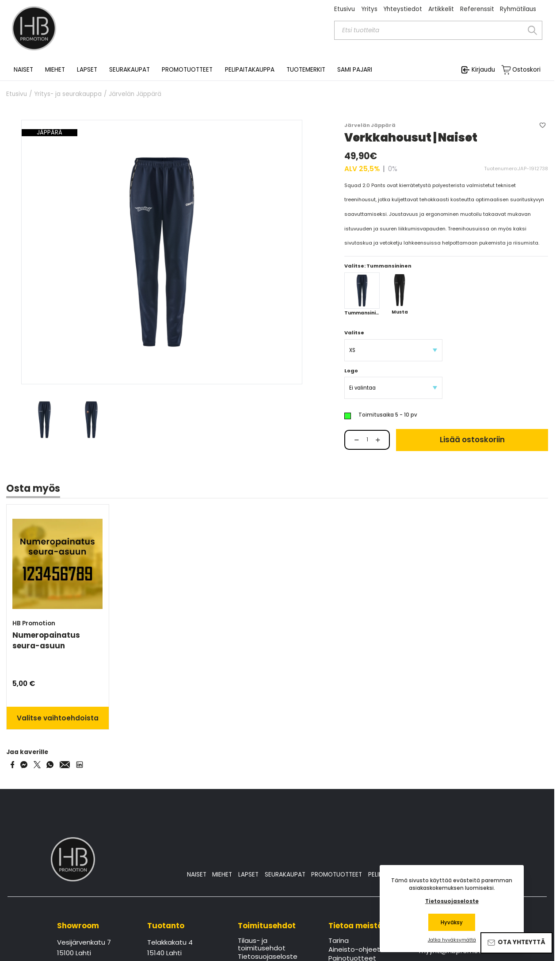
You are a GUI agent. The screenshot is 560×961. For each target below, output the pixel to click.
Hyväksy (452, 923)
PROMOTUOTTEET (337, 875)
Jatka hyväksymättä (452, 940)
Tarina (339, 941)
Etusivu (345, 9)
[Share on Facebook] (13, 765)
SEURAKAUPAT (130, 70)
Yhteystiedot (403, 9)
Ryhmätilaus (518, 9)
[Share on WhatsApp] (50, 765)
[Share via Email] (65, 765)
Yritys (369, 9)
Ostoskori (526, 70)
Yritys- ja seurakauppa (68, 94)
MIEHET (222, 875)
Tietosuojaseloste (452, 901)
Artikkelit (441, 9)
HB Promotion (34, 623)
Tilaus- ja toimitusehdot (262, 945)
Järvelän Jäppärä (135, 94)
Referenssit (477, 9)
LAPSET (248, 875)
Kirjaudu (483, 70)
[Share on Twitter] (37, 765)
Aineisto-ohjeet (354, 950)
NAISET (197, 875)
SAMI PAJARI (355, 70)
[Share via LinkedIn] (80, 765)
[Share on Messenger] (24, 765)
